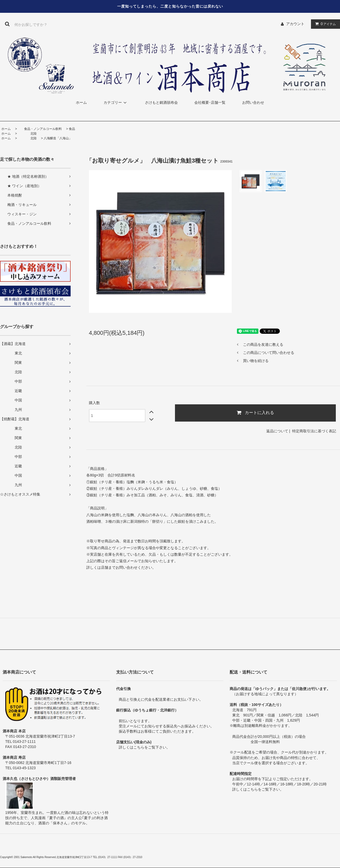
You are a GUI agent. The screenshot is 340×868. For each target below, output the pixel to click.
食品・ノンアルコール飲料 (40, 129)
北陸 (27, 134)
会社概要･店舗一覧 (210, 102)
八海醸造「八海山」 (58, 138)
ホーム (81, 102)
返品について (277, 431)
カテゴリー (116, 102)
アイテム (324, 24)
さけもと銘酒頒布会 (161, 102)
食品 (72, 129)
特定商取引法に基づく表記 (314, 431)
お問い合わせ (253, 102)
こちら (139, 747)
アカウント (295, 24)
